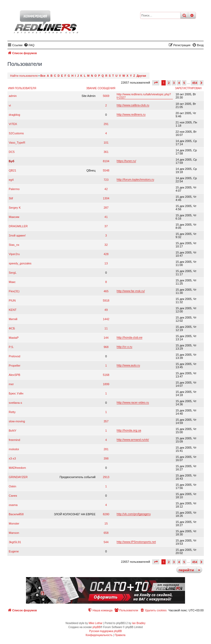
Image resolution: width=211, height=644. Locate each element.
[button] (156, 83)
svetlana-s (15, 403)
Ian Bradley (139, 623)
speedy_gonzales (20, 263)
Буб (12, 161)
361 (106, 152)
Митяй (13, 319)
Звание (91, 88)
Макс (12, 282)
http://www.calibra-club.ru (133, 105)
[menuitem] (29, 45)
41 (106, 217)
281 (106, 449)
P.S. (11, 347)
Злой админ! (17, 235)
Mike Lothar (95, 623)
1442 (106, 319)
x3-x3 (12, 458)
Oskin (12, 486)
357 (106, 421)
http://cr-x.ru (124, 347)
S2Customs (16, 133)
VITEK (13, 124)
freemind (14, 440)
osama (13, 505)
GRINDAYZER (18, 477)
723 (106, 180)
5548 (106, 170)
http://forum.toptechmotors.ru (135, 179)
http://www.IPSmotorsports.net (136, 542)
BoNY (13, 431)
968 (106, 347)
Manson (14, 533)
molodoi (14, 449)
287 (106, 208)
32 (106, 245)
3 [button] (174, 83)
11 (106, 328)
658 (106, 533)
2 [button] (169, 83)
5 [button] (184, 83)
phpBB (96, 627)
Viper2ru (14, 254)
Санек (13, 496)
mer (11, 384)
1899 (106, 384)
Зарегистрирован (188, 88)
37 (106, 226)
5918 (106, 300)
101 (106, 143)
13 (106, 263)
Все (43, 76)
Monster (14, 523)
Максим (14, 217)
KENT (13, 310)
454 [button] (195, 83)
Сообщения (106, 88)
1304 (106, 198)
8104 (106, 161)
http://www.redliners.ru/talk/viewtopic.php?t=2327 (144, 96)
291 (106, 124)
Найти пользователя (24, 76)
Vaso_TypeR (17, 143)
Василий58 (16, 514)
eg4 (11, 180)
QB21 (12, 170)
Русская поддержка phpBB (105, 631)
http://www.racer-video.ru (133, 402)
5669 (106, 96)
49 (106, 310)
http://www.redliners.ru (131, 114)
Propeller (15, 366)
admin (13, 96)
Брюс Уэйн (16, 393)
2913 (106, 477)
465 (106, 291)
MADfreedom (17, 468)
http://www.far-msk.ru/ (131, 291)
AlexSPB (14, 375)
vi (10, 105)
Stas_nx (14, 245)
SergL (13, 273)
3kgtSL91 (15, 542)
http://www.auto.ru (128, 365)
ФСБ (12, 328)
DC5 (12, 152)
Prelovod (14, 356)
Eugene (14, 551)
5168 (106, 375)
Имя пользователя (22, 88)
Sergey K (15, 208)
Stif (11, 198)
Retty (12, 412)
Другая (141, 76)
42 (106, 189)
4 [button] (179, 83)
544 (106, 542)
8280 (106, 514)
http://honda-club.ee (129, 337)
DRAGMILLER (18, 226)
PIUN (12, 300)
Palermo (14, 189)
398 (106, 458)
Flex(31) (14, 291)
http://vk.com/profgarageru (134, 514)
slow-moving (17, 421)
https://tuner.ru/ (126, 161)
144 (106, 338)
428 (106, 254)
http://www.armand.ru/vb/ (133, 440)
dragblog (14, 115)
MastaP (14, 338)
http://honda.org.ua (129, 430)
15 (106, 523)
